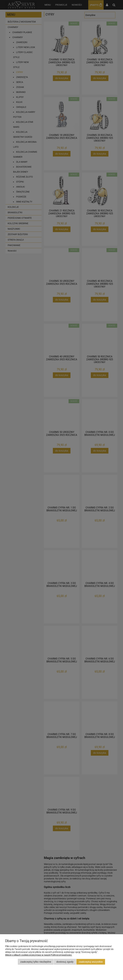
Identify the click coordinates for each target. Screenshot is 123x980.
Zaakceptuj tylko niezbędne (36, 962)
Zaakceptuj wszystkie (91, 962)
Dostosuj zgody (65, 962)
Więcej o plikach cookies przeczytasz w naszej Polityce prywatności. (39, 955)
